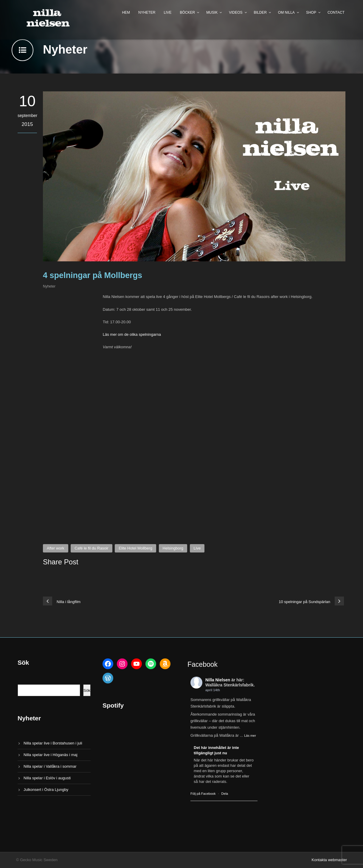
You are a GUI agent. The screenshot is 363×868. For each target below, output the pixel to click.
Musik (212, 13)
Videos (236, 13)
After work (56, 548)
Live (167, 13)
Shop (311, 13)
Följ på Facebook (203, 794)
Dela (225, 794)
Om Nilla (286, 13)
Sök (87, 690)
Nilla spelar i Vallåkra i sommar (50, 766)
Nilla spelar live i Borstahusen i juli (53, 743)
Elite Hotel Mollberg (135, 548)
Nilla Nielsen (218, 680)
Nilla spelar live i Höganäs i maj (51, 755)
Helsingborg (173, 548)
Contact (336, 13)
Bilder (260, 13)
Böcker (187, 13)
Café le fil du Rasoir (91, 548)
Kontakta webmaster (329, 860)
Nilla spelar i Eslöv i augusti (47, 778)
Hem (126, 13)
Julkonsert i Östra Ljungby (46, 790)
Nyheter (147, 13)
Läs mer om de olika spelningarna (132, 334)
